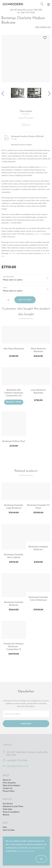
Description (26, 111)
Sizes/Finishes (26, 118)
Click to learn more (26, 851)
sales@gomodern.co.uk (17, 766)
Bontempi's (43, 167)
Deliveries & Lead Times (13, 806)
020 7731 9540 (28, 12)
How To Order (9, 830)
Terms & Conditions (11, 812)
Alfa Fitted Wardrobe (14, 348)
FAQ (5, 827)
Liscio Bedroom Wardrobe (38, 391)
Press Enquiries (9, 783)
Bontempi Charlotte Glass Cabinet (14, 556)
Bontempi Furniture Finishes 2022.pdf (27, 136)
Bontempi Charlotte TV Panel (38, 506)
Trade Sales (8, 809)
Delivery (26, 125)
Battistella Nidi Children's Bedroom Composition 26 (14, 393)
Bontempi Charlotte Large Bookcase (14, 506)
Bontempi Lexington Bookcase (38, 548)
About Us (7, 780)
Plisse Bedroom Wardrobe (38, 350)
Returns (6, 815)
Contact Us (38, 234)
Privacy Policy (9, 791)
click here (12, 253)
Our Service (8, 803)
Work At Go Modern (11, 785)
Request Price (14, 402)
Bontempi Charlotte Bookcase (14, 603)
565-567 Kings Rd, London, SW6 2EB (26, 10)
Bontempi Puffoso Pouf (14, 441)
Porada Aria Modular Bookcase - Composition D (14, 646)
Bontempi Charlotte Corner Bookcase (38, 598)
